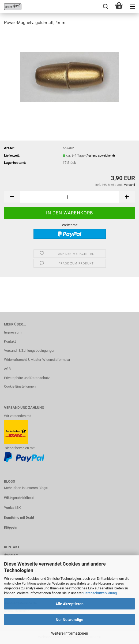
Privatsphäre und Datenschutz (27, 378)
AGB (7, 369)
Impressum (13, 332)
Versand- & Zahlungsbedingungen (30, 351)
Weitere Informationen (70, 633)
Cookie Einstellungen (20, 386)
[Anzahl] (69, 197)
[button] (12, 197)
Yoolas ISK (12, 508)
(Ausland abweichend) (100, 156)
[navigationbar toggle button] (132, 7)
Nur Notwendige (69, 620)
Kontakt (10, 341)
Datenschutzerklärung (100, 593)
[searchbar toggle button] (106, 7)
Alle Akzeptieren (69, 604)
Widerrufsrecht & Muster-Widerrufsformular (37, 360)
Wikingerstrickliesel (19, 498)
